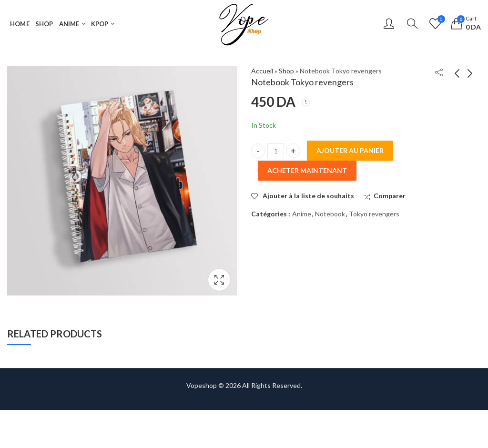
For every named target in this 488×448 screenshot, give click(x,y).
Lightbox (219, 280)
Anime (302, 214)
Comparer (390, 196)
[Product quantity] (276, 151)
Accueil (262, 71)
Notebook (330, 214)
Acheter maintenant (307, 170)
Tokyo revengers (374, 214)
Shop (286, 71)
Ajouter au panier (350, 150)
